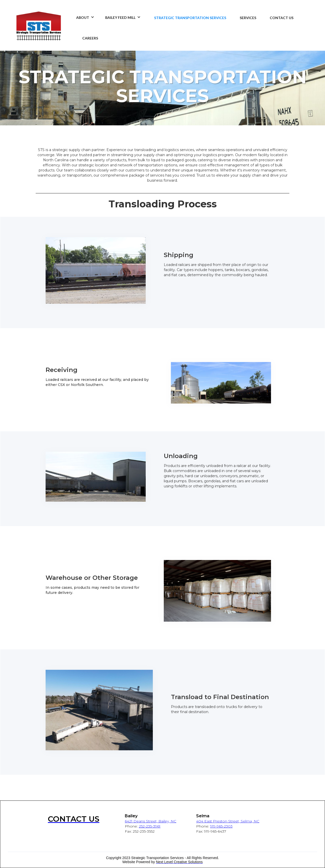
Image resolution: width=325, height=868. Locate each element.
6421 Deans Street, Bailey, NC (151, 821)
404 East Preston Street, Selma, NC (228, 821)
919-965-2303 (221, 826)
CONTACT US (282, 18)
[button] (82, 15)
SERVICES (248, 18)
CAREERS (90, 38)
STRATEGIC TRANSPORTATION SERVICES (190, 18)
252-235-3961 (150, 826)
